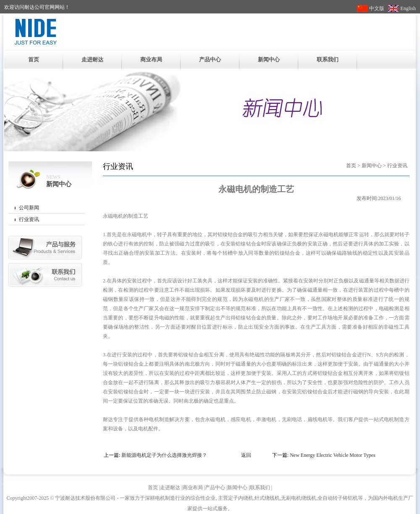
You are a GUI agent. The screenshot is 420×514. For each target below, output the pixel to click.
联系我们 (328, 59)
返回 (246, 455)
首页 (34, 59)
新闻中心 (269, 59)
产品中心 (210, 59)
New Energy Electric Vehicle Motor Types (332, 455)
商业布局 (151, 59)
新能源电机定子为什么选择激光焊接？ (164, 455)
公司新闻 (29, 208)
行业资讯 (29, 219)
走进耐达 (92, 59)
